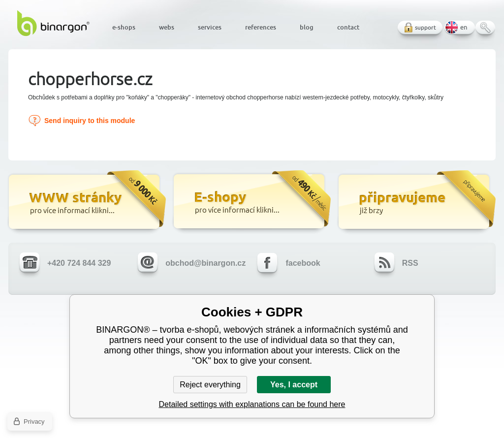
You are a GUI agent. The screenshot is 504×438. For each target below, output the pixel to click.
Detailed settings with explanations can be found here (252, 404)
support (425, 27)
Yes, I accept (294, 385)
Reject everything (210, 385)
